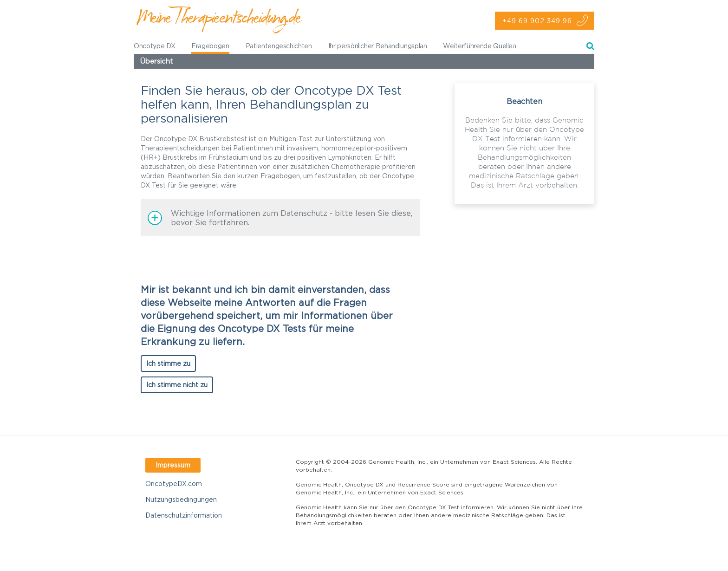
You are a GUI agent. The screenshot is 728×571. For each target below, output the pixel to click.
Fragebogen (210, 46)
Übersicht (157, 61)
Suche (590, 47)
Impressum (173, 465)
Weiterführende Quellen (479, 46)
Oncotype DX (154, 46)
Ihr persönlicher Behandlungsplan (378, 46)
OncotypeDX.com (174, 483)
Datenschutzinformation (184, 515)
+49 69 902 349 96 (537, 21)
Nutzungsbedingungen (181, 499)
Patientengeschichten (279, 46)
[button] (280, 218)
